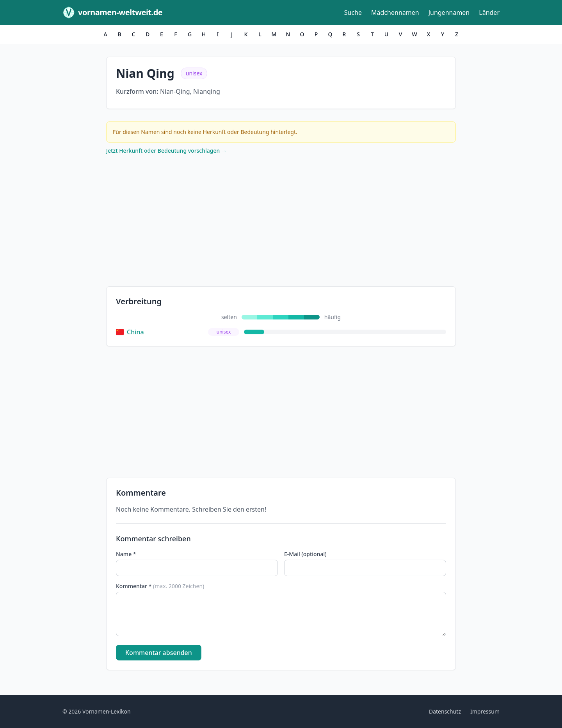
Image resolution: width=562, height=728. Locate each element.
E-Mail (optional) (305, 554)
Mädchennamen (395, 12)
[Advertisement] (281, 222)
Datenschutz (445, 711)
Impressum (485, 711)
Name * (126, 554)
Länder (489, 12)
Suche (353, 12)
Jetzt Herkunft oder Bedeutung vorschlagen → (166, 151)
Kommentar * (160, 586)
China (130, 332)
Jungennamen (449, 12)
